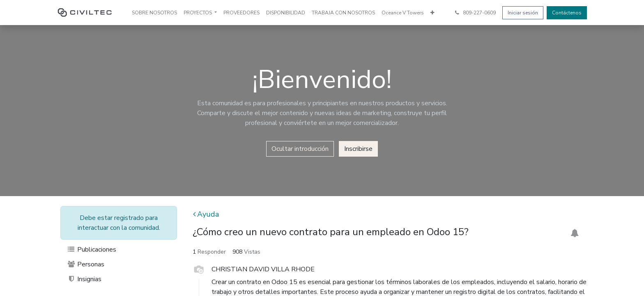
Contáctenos (567, 13)
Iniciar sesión (523, 13)
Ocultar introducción (300, 149)
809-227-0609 (475, 13)
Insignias (84, 279)
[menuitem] (154, 13)
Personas (86, 264)
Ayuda (206, 214)
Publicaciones (92, 250)
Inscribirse (358, 149)
